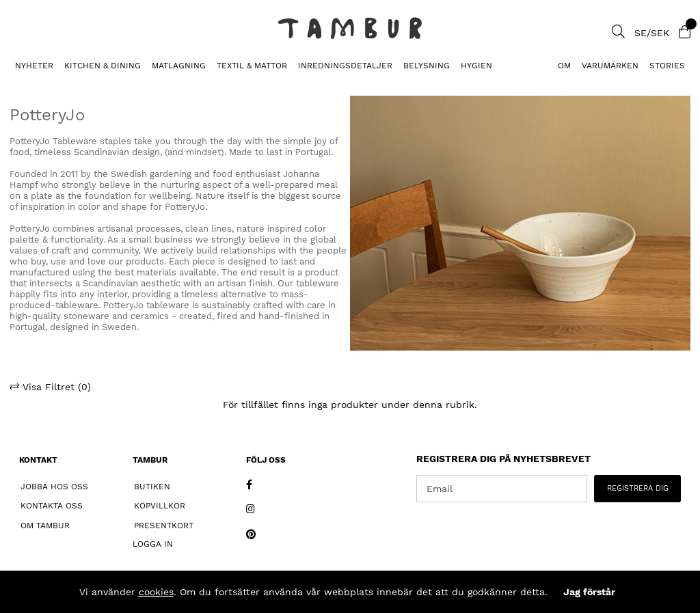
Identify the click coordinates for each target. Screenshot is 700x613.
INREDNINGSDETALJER (345, 66)
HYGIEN (476, 66)
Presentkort (164, 526)
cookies (156, 592)
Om (564, 66)
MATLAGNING (179, 66)
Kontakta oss (52, 506)
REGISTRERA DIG (638, 488)
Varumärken (610, 66)
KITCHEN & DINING (103, 66)
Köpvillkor (160, 506)
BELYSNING (427, 66)
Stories (667, 66)
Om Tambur (45, 526)
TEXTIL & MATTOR (252, 66)
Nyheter (34, 66)
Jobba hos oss (54, 487)
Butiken (152, 487)
